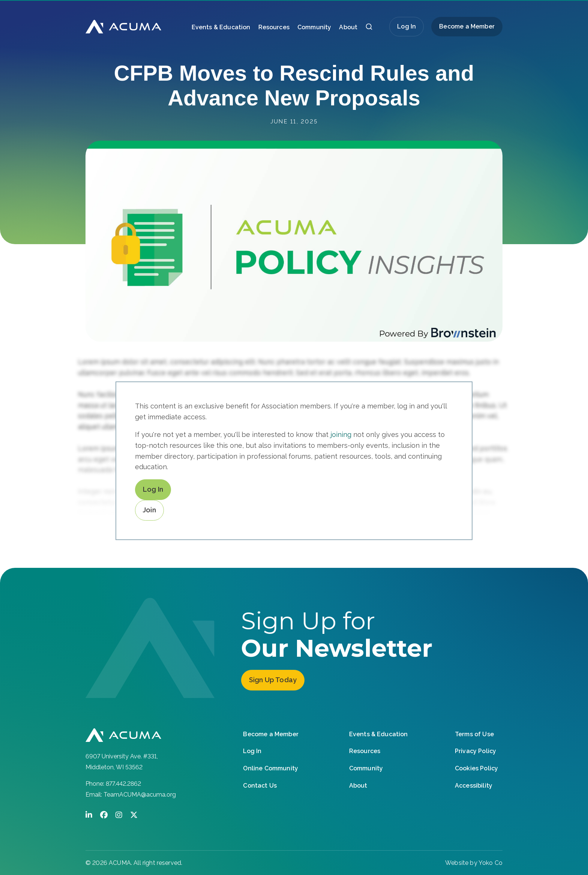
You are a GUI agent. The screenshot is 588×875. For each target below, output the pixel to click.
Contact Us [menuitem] (260, 784)
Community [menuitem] (314, 27)
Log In (406, 26)
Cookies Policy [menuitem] (476, 767)
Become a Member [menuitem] (467, 26)
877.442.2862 (123, 784)
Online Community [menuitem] (271, 767)
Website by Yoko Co (474, 863)
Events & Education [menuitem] (221, 27)
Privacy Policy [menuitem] (475, 750)
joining (341, 434)
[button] (369, 29)
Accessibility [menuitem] (474, 784)
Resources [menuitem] (274, 27)
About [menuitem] (348, 27)
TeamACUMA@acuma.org (140, 795)
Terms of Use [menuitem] (474, 733)
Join (149, 510)
